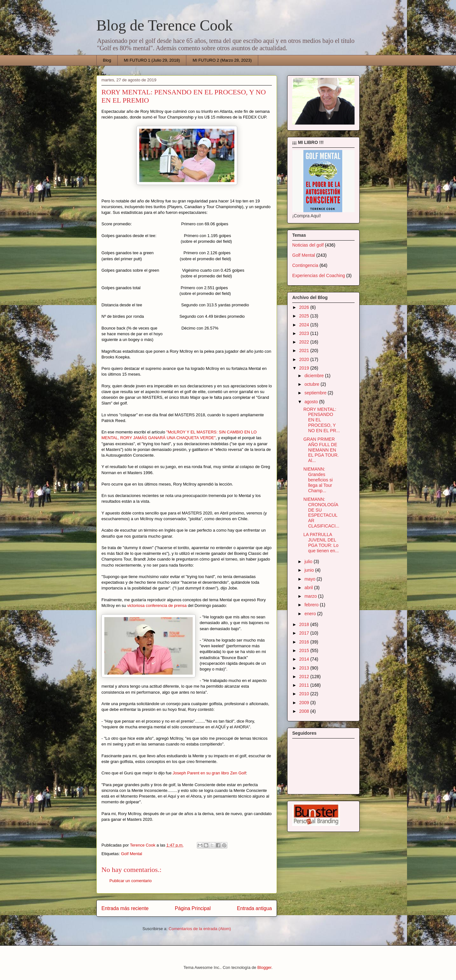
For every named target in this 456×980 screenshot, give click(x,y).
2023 (305, 333)
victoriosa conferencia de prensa (157, 606)
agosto (312, 402)
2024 (305, 325)
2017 (305, 633)
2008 (305, 711)
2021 (305, 350)
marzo (311, 596)
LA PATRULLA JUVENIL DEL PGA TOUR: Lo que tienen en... (321, 542)
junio (310, 570)
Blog (107, 60)
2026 (305, 307)
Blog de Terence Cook (165, 25)
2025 (305, 316)
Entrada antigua (254, 908)
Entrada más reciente (125, 908)
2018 (305, 624)
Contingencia (305, 265)
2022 (305, 342)
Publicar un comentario (131, 881)
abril (309, 588)
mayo (310, 579)
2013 (305, 668)
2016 (305, 642)
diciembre (315, 376)
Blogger (264, 967)
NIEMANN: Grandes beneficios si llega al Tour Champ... (318, 480)
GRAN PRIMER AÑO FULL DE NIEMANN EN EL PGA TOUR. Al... (321, 450)
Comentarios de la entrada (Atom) (200, 929)
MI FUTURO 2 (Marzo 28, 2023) (222, 60)
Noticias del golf (308, 245)
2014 (305, 659)
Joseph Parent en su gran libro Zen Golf (209, 773)
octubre (312, 384)
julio (309, 561)
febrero (312, 605)
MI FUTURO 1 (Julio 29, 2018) (152, 60)
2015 (305, 650)
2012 (305, 677)
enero (311, 614)
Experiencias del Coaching (319, 276)
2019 (305, 368)
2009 (305, 703)
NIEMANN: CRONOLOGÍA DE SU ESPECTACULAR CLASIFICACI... (321, 513)
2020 (305, 359)
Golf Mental (131, 854)
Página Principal (193, 908)
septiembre (316, 393)
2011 (305, 685)
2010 (305, 694)
